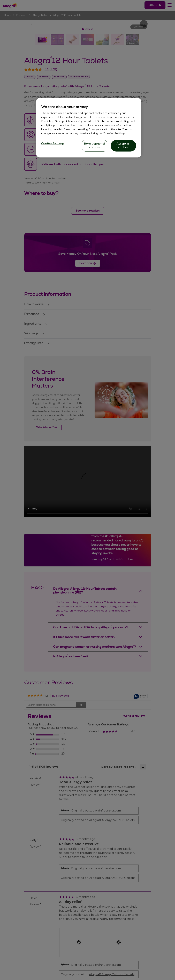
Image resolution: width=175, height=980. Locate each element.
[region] (89, 128)
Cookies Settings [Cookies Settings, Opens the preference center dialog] (53, 144)
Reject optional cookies (94, 146)
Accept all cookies (123, 146)
